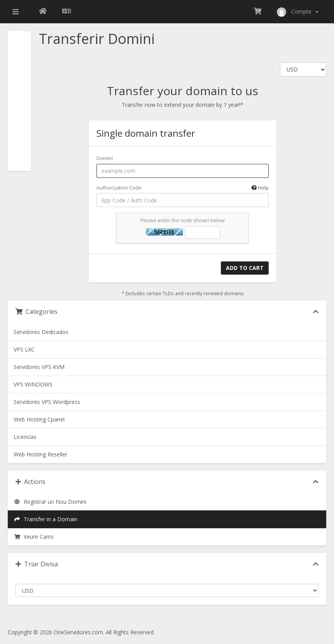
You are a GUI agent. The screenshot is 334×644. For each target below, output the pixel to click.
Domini (105, 158)
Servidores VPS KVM (39, 367)
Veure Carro (34, 537)
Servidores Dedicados (41, 332)
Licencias (25, 437)
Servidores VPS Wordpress (47, 402)
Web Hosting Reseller (40, 454)
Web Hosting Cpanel (39, 419)
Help (260, 188)
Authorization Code (183, 188)
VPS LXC (24, 349)
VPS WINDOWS (33, 384)
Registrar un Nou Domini (50, 502)
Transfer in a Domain (45, 519)
